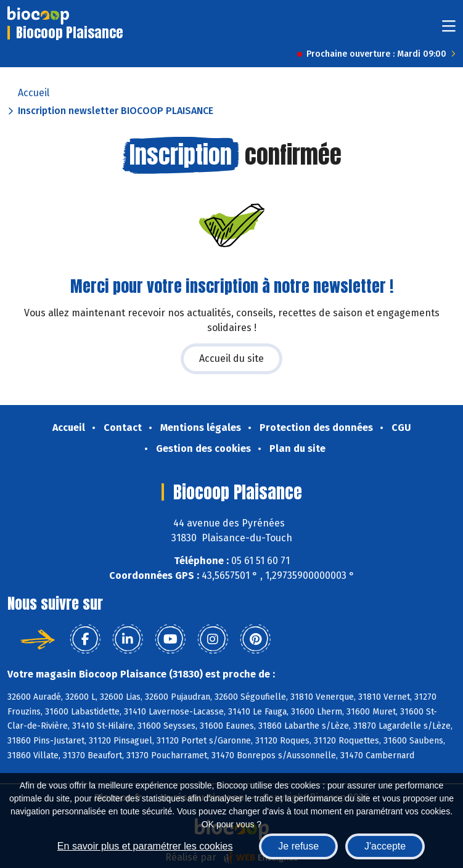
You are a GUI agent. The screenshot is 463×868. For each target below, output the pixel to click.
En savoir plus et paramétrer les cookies (145, 846)
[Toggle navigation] (449, 30)
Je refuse (298, 846)
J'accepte (385, 846)
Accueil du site (231, 358)
